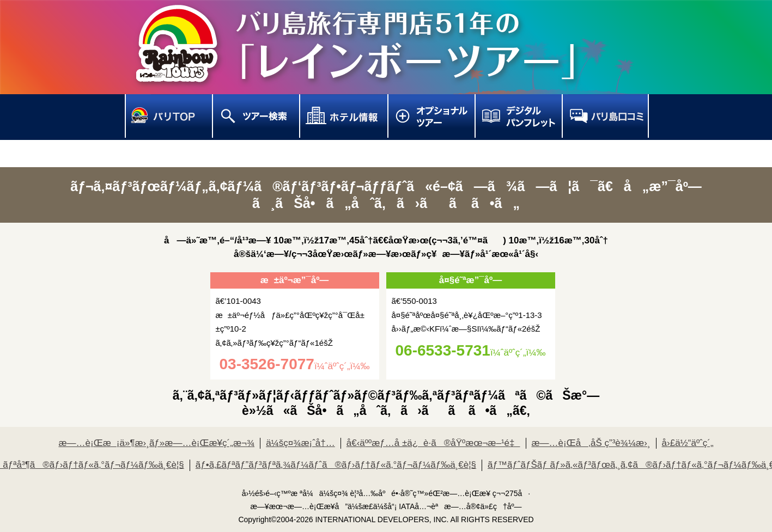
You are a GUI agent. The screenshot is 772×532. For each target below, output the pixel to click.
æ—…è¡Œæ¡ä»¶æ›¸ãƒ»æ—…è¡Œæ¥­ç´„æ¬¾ (156, 443)
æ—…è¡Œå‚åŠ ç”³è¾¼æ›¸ (591, 443)
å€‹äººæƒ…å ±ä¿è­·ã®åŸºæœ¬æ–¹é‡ (433, 443)
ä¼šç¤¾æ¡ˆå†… (300, 443)
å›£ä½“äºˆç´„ (688, 443)
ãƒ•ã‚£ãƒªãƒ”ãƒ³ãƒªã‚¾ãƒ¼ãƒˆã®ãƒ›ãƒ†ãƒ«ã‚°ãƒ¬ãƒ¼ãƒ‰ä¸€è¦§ (336, 465)
